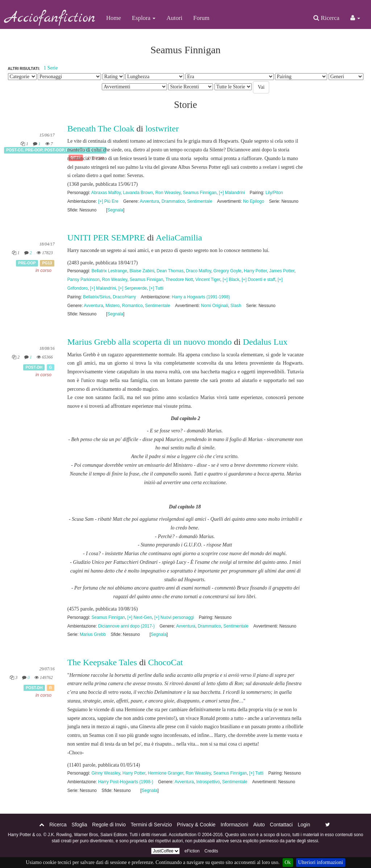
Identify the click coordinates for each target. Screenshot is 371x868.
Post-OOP (54, 150)
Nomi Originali (215, 306)
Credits (211, 851)
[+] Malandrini (232, 193)
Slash (236, 306)
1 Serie (51, 68)
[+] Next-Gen (140, 617)
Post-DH (34, 367)
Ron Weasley (168, 193)
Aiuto (259, 825)
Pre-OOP (34, 150)
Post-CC (15, 150)
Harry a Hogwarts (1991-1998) (201, 297)
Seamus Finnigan (200, 193)
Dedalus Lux (265, 342)
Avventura (149, 201)
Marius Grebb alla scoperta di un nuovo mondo (150, 342)
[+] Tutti (156, 288)
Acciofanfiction (50, 18)
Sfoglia (80, 825)
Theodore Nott (179, 280)
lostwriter (162, 129)
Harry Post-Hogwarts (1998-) (126, 782)
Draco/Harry (124, 297)
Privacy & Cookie (196, 825)
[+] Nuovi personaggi (174, 617)
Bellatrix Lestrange (109, 271)
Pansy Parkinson (84, 280)
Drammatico (173, 201)
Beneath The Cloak (102, 129)
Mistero (112, 306)
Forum (201, 18)
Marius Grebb (93, 634)
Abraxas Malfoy (106, 193)
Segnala (115, 210)
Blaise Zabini (142, 271)
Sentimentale (199, 201)
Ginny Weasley (106, 773)
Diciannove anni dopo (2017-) (126, 626)
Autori (174, 18)
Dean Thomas (170, 271)
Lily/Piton (274, 193)
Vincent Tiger (208, 280)
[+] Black (231, 280)
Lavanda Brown (138, 193)
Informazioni (234, 825)
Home (114, 18)
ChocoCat (166, 662)
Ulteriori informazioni (321, 862)
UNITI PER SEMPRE (106, 238)
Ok (288, 862)
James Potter (282, 271)
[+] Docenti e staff (259, 280)
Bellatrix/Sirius (97, 297)
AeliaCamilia (179, 238)
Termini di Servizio (151, 825)
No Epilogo (254, 201)
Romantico (132, 306)
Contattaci (281, 825)
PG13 (47, 263)
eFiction (192, 851)
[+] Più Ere (108, 201)
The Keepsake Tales (102, 662)
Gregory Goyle (227, 271)
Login (304, 825)
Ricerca (326, 18)
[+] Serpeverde (133, 288)
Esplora (144, 18)
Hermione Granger (166, 773)
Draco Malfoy (198, 271)
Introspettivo (208, 782)
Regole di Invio (109, 825)
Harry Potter (255, 271)
